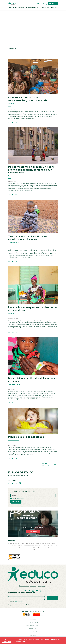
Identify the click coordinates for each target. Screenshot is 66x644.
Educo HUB (26, 605)
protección (20, 546)
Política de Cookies (33, 629)
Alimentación (22, 548)
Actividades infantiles (29, 546)
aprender (12, 544)
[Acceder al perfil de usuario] (44, 4)
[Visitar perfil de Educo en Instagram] (20, 483)
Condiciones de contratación (33, 626)
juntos (11, 546)
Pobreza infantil (14, 550)
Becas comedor (52, 548)
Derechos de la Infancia (48, 546)
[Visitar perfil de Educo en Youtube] (16, 483)
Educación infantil (30, 544)
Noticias (45, 47)
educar (15, 546)
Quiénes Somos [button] (13, 8)
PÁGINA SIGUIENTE (49, 465)
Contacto (33, 586)
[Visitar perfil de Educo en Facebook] (9, 483)
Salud (35, 550)
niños (46, 548)
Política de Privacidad (20, 499)
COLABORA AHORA (33, 531)
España (23, 544)
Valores (48, 544)
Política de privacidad (33, 622)
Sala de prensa (17, 605)
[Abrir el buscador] (41, 4)
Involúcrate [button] (55, 8)
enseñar (53, 544)
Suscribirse (16, 502)
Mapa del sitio (33, 635)
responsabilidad (22, 550)
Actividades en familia (40, 544)
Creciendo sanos (28, 47)
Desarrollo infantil (14, 548)
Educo (56, 546)
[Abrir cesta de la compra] (47, 4)
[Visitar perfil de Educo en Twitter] (13, 483)
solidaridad (30, 550)
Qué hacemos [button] (22, 8)
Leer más (13, 122)
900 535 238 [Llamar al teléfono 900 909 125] (42, 586)
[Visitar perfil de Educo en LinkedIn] (41, 591)
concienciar (38, 546)
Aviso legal (33, 619)
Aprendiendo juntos (15, 47)
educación (18, 544)
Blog (38, 4)
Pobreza (35, 548)
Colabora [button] (47, 8)
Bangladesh (41, 548)
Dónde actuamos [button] (31, 8)
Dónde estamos (24, 586)
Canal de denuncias (33, 632)
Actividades (29, 548)
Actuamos (38, 47)
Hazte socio (53, 3)
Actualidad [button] (40, 8)
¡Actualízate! (13, 49)
